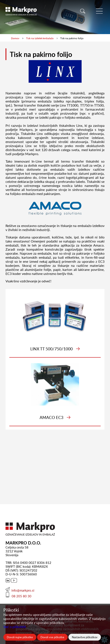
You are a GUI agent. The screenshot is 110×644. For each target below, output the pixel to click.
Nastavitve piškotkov (85, 637)
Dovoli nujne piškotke (20, 637)
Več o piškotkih (15, 627)
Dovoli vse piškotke (52, 637)
